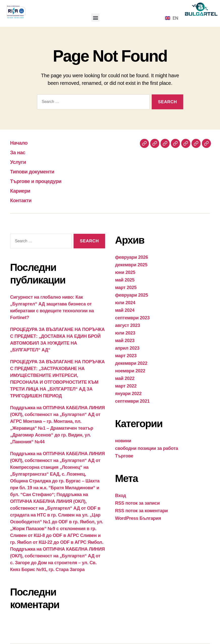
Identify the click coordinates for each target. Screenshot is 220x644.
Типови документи (37, 171)
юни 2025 (125, 272)
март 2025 (126, 288)
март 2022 (126, 386)
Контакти (23, 200)
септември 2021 (132, 401)
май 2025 (125, 280)
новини (123, 441)
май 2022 (125, 378)
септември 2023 (132, 318)
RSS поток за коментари (142, 511)
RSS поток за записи (137, 503)
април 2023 (127, 348)
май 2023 (125, 341)
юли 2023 (125, 333)
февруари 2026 (132, 257)
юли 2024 (125, 303)
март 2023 (126, 356)
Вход (121, 496)
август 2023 (128, 325)
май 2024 (125, 310)
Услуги (20, 162)
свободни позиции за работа (147, 448)
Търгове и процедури (41, 181)
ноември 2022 (130, 371)
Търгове (124, 456)
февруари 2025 (132, 295)
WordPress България (138, 518)
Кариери (22, 190)
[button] (95, 18)
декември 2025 (131, 265)
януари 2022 (128, 394)
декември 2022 (131, 363)
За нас (19, 152)
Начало (21, 143)
